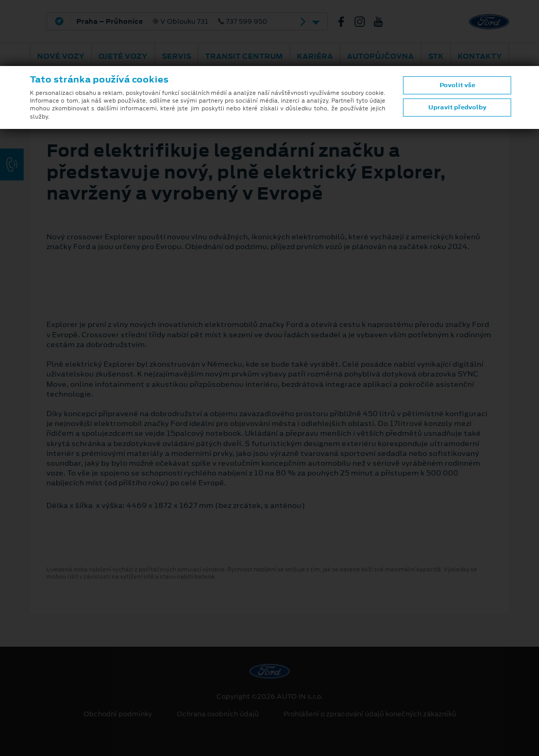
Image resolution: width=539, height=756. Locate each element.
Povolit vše (457, 85)
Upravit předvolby (457, 107)
